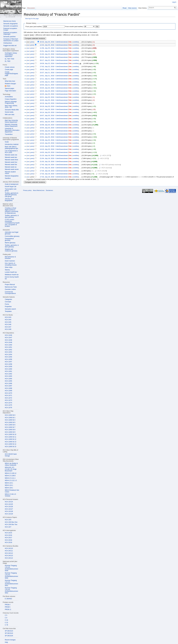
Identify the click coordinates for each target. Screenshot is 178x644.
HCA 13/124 (9, 502)
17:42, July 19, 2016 (48, 168)
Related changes (10, 84)
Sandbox (8, 178)
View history (142, 8)
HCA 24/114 (9, 558)
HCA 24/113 (9, 556)
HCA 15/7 (8, 527)
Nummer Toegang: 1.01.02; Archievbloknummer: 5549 (12, 568)
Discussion (32, 8)
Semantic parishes (9, 37)
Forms (7, 304)
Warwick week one (11, 155)
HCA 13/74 (8, 403)
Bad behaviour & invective (10, 258)
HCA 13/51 (8, 347)
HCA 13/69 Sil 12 (10, 439)
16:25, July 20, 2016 (48, 94)
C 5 (6, 615)
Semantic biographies (10, 24)
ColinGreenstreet (63, 42)
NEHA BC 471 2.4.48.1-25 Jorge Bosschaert (11, 469)
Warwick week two (11, 157)
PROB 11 (8, 609)
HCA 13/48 (8, 340)
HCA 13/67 (8, 386)
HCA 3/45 (8, 322)
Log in (174, 2)
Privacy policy (28, 191)
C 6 (6, 618)
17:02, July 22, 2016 (48, 67)
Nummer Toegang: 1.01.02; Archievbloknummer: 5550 (12, 576)
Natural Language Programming (11, 102)
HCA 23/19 (8, 542)
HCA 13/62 (8, 374)
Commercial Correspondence (10, 293)
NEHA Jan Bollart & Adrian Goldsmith (11, 464)
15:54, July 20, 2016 (48, 128)
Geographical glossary (9, 239)
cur (29, 45)
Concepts (8, 302)
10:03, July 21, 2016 (48, 85)
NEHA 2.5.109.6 (10, 476)
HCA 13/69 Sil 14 (10, 444)
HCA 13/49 (8, 342)
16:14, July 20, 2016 (48, 113)
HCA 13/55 (8, 357)
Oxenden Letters (10, 289)
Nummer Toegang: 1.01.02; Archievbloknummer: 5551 (12, 583)
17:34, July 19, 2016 (48, 171)
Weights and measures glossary (11, 250)
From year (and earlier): (35, 27)
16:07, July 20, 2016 (48, 116)
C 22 (6, 623)
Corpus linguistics (11, 99)
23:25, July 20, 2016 (48, 88)
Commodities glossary (12, 236)
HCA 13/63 (8, 376)
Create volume (10, 67)
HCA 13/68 (8, 388)
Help (6, 642)
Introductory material (12, 144)
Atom (9, 86)
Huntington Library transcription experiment (11, 55)
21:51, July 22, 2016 (48, 51)
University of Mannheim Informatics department (12, 130)
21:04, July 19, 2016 (48, 159)
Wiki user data (10, 115)
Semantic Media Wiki (12, 110)
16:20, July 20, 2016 (48, 100)
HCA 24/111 (9, 551)
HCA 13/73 (8, 400)
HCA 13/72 (8, 398)
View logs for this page (33, 19)
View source (132, 8)
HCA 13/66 (8, 383)
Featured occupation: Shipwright (10, 33)
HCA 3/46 (8, 324)
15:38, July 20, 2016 (48, 140)
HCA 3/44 (8, 320)
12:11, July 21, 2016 (48, 79)
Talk (71, 42)
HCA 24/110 (9, 548)
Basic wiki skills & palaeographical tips (11, 148)
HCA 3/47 (8, 327)
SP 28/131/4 (9, 633)
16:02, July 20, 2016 (48, 119)
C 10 (6, 620)
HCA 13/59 (8, 367)
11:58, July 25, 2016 (48, 48)
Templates (8, 311)
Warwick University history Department (11, 125)
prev (33, 42)
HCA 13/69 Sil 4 (10, 420)
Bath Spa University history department (11, 121)
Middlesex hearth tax (12, 275)
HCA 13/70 (8, 393)
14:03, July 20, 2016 (48, 152)
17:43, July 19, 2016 (48, 165)
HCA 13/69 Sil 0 (10, 415)
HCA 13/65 (8, 381)
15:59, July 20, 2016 (48, 125)
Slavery (7, 270)
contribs (77, 42)
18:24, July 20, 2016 (48, 91)
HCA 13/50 (8, 345)
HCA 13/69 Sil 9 (10, 432)
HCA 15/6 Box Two (11, 525)
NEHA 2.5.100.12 (11, 473)
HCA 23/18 (8, 540)
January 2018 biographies (9, 200)
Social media (9, 112)
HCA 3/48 (8, 329)
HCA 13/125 (9, 504)
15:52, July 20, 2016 (48, 137)
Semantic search (10, 309)
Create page (9, 70)
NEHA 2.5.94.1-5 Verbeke (10, 495)
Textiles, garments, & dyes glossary (12, 216)
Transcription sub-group (11, 190)
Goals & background (12, 184)
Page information (10, 91)
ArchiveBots (9, 97)
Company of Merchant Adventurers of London (11, 40)
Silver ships (9, 267)
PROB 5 (8, 607)
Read (124, 8)
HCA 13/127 (9, 509)
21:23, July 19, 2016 (48, 156)
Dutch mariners (10, 261)
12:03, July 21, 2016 (48, 82)
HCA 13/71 (8, 395)
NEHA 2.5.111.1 (10, 478)
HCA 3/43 (8, 317)
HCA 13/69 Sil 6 (10, 425)
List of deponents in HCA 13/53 (11, 152)
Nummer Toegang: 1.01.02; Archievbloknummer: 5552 (12, 590)
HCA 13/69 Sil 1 (10, 418)
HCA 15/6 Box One (11, 522)
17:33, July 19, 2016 (48, 174)
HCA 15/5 (8, 520)
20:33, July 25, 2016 (48, 42)
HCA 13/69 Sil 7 (10, 427)
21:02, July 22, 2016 (48, 54)
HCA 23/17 (8, 538)
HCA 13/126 (9, 507)
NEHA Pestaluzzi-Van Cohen (12, 491)
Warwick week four (11, 162)
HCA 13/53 (8, 352)
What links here (10, 81)
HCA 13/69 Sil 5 (10, 422)
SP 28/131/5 (9, 636)
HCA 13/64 (8, 379)
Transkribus (9, 134)
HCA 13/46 (8, 335)
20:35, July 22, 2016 (48, 57)
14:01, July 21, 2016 (48, 76)
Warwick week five (11, 165)
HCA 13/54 (8, 355)
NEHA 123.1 (9, 483)
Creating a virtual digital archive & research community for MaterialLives (11, 211)
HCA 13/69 (8, 391)
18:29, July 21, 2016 (48, 70)
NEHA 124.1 (9, 485)
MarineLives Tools (11, 287)
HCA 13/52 (8, 350)
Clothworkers (8, 43)
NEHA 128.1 (9, 488)
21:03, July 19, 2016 (48, 162)
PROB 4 (8, 605)
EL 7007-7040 (9, 59)
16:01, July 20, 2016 (48, 122)
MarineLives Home (10, 21)
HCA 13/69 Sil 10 (10, 434)
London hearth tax (11, 272)
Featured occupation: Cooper (10, 29)
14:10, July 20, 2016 (48, 143)
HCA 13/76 (8, 408)
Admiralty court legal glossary (12, 233)
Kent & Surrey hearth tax (12, 278)
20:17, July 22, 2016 (48, 60)
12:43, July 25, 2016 (48, 45)
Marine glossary (10, 243)
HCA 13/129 (9, 514)
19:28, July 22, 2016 (48, 64)
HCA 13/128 (9, 511)
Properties (8, 307)
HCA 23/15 (8, 533)
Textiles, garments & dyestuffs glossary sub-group (11, 195)
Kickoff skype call (11, 187)
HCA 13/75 (8, 405)
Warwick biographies (12, 176)
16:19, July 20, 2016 (48, 103)
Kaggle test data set (10, 46)
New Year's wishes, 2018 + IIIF (11, 107)
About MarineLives (40, 191)
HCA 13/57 (8, 362)
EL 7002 (8, 61)
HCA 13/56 (8, 359)
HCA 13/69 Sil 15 (10, 447)
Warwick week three (11, 160)
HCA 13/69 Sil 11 (10, 437)
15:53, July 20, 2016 (48, 131)
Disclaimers (50, 191)
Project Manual (10, 285)
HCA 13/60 (8, 369)
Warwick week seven (12, 169)
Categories (8, 299)
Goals (7, 142)
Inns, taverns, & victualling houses (11, 264)
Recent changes (10, 640)
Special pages (9, 88)
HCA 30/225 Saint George (11, 455)
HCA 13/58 (8, 364)
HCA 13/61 (8, 371)
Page (24, 8)
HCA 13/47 (8, 338)
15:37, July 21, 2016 (48, 73)
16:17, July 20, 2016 (48, 110)
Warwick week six (11, 167)
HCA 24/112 (9, 553)
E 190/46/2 (8, 599)
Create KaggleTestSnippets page (11, 74)
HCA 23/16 (8, 535)
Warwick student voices (10, 173)
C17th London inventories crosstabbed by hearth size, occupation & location (12, 223)
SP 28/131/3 (9, 631)
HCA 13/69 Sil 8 (10, 430)
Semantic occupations (11, 26)
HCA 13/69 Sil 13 (10, 442)
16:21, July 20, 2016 (48, 97)
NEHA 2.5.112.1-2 (11, 480)
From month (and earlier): (75, 27)
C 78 (6, 625)
